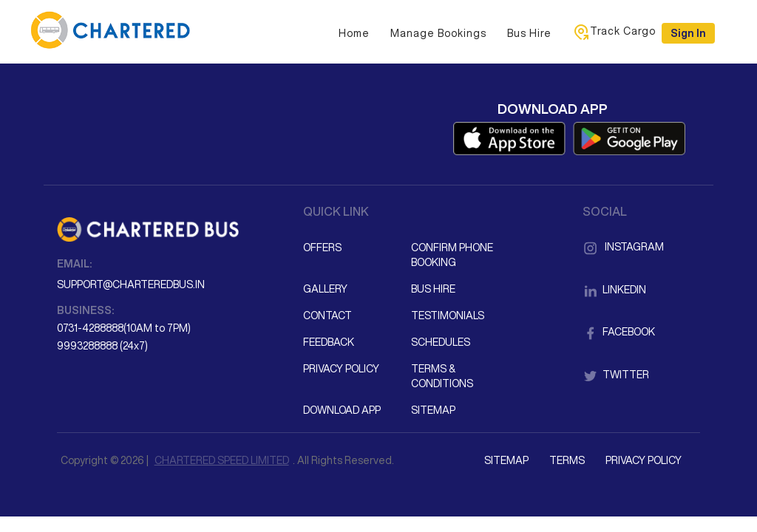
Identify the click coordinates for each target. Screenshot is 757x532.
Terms (567, 460)
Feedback (329, 342)
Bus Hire (529, 33)
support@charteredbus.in (131, 284)
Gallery (325, 289)
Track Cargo (614, 32)
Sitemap (433, 410)
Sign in (688, 33)
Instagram (623, 247)
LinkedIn (614, 290)
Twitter (616, 375)
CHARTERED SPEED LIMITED (222, 460)
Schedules (441, 342)
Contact (327, 316)
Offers (322, 248)
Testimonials (448, 316)
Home (354, 33)
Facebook (619, 332)
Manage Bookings (438, 33)
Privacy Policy (341, 369)
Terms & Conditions (442, 376)
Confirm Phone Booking (452, 255)
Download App (342, 410)
